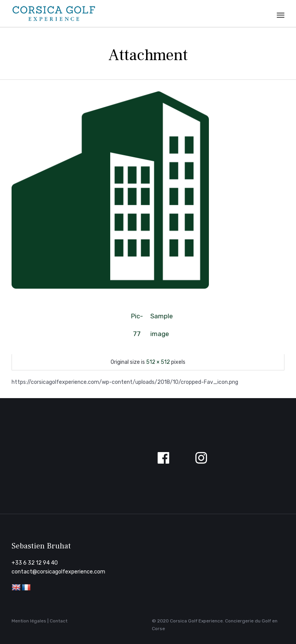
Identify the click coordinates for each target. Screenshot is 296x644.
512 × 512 (158, 362)
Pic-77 (137, 319)
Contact (59, 621)
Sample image (159, 319)
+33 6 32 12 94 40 (35, 563)
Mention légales (29, 621)
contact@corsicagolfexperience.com (58, 572)
